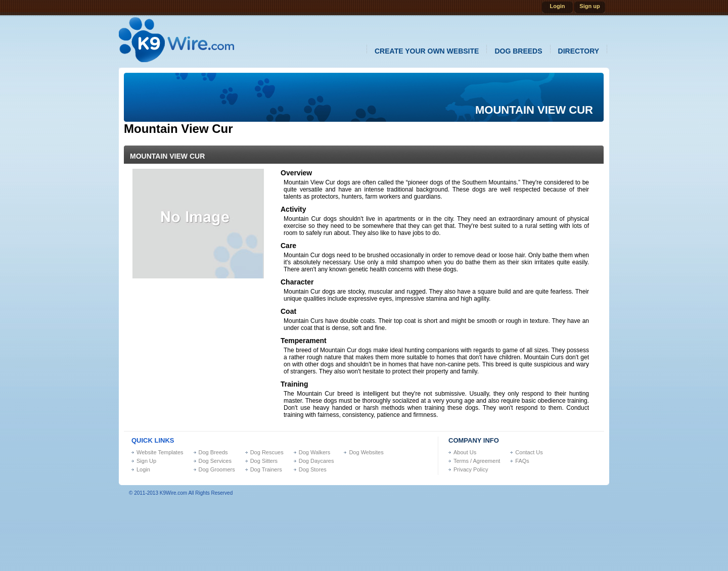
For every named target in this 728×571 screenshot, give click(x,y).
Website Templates (160, 452)
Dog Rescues (267, 452)
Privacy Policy (471, 469)
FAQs (522, 461)
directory (579, 51)
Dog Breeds (213, 452)
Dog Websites (366, 452)
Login (558, 6)
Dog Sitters (264, 461)
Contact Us (529, 452)
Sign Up (146, 461)
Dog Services (215, 461)
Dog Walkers (315, 452)
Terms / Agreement (477, 461)
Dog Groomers (217, 469)
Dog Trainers (266, 469)
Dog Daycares (316, 461)
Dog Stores (313, 469)
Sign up (589, 6)
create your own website (427, 51)
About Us (465, 452)
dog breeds (518, 51)
